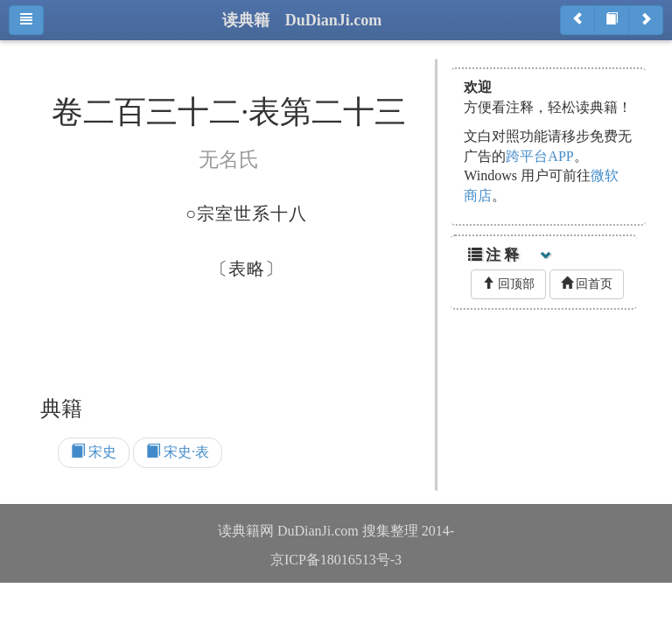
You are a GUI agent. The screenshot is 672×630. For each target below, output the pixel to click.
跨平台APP (539, 156)
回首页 (587, 283)
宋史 (94, 452)
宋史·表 (178, 452)
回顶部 (508, 283)
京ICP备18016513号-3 (336, 560)
